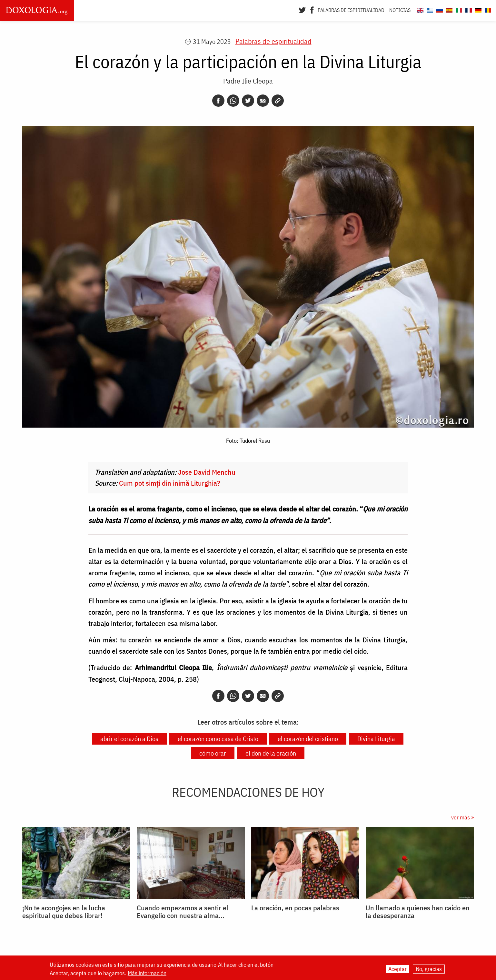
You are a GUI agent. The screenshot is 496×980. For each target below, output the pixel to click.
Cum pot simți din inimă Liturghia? (170, 483)
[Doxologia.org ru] (439, 9)
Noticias (400, 10)
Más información (147, 973)
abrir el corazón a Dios (129, 739)
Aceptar (397, 969)
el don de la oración (271, 753)
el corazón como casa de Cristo (218, 739)
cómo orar (213, 753)
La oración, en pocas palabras (295, 908)
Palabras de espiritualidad (351, 10)
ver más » (462, 817)
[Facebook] (312, 9)
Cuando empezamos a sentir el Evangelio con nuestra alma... (183, 912)
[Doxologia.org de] (477, 9)
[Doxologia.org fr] (468, 9)
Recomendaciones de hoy (248, 792)
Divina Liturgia (376, 739)
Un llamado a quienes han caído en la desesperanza (418, 912)
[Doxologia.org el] (429, 9)
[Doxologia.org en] (419, 9)
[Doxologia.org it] (458, 9)
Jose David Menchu (207, 472)
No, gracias (429, 969)
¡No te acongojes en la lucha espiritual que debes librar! (64, 912)
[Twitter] (302, 9)
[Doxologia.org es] (448, 9)
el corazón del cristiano (308, 739)
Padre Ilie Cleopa (248, 81)
